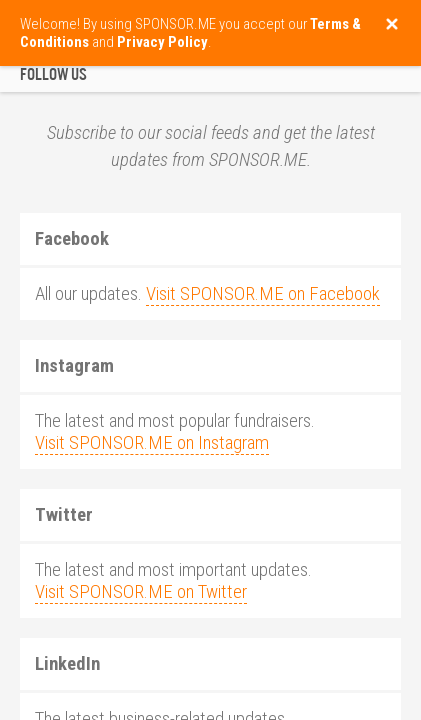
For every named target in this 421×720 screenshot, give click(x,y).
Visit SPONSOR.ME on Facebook (263, 294)
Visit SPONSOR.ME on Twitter (141, 592)
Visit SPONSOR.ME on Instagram (152, 443)
